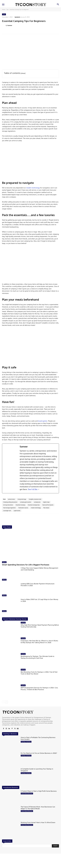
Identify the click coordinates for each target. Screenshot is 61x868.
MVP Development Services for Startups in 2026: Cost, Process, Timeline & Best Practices (39, 689)
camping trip (37, 502)
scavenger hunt (7, 511)
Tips (7, 9)
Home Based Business (27, 793)
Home (4, 9)
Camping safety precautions (10, 502)
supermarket (17, 511)
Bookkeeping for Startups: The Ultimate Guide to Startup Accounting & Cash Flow (37, 657)
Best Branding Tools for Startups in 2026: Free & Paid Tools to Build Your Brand (39, 673)
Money (4, 562)
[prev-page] (3, 702)
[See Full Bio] (39, 489)
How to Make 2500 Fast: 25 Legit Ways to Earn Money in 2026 (39, 600)
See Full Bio (33, 489)
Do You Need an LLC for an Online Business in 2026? (39, 753)
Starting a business (26, 742)
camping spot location (26, 502)
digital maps (46, 502)
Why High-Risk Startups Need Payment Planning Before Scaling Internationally (40, 626)
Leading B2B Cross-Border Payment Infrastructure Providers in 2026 (38, 585)
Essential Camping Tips (34, 505)
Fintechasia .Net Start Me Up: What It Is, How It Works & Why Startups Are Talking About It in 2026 (39, 642)
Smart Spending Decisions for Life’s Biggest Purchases (26, 565)
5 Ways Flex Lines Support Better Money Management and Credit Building (39, 569)
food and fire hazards (48, 505)
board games (42, 421)
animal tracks (11, 499)
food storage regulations (9, 508)
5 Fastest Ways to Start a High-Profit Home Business (39, 791)
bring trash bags (22, 499)
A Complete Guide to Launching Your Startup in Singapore (37, 770)
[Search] (55, 846)
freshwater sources (23, 508)
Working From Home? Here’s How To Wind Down (38, 822)
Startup (23, 623)
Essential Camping (20, 505)
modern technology (33, 188)
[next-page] (7, 702)
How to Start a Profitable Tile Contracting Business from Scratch (38, 738)
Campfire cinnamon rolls (35, 499)
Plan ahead (46, 508)
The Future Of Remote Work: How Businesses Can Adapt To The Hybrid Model (38, 808)
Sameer (10, 25)
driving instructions (8, 505)
